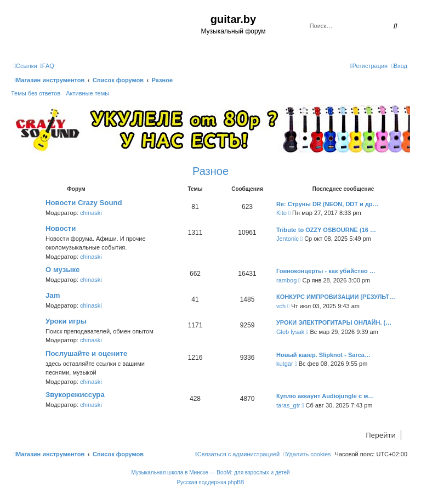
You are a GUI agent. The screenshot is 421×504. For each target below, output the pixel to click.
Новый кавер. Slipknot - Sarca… (323, 355)
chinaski (91, 213)
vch (281, 306)
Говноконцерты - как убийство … (326, 271)
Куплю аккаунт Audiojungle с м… (325, 396)
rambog (286, 280)
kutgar (285, 364)
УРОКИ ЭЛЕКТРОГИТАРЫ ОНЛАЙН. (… (334, 322)
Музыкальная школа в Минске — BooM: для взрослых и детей (210, 472)
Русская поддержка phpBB (210, 482)
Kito (281, 213)
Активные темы (87, 93)
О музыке (62, 270)
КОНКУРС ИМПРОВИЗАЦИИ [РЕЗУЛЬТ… (336, 297)
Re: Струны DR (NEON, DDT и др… (328, 204)
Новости (61, 228)
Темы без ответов (36, 93)
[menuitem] (47, 66)
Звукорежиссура (75, 395)
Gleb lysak (290, 332)
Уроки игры (66, 321)
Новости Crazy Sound (84, 203)
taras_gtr (288, 405)
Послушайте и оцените (86, 353)
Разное (210, 171)
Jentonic (288, 239)
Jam (53, 295)
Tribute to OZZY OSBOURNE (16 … (326, 230)
